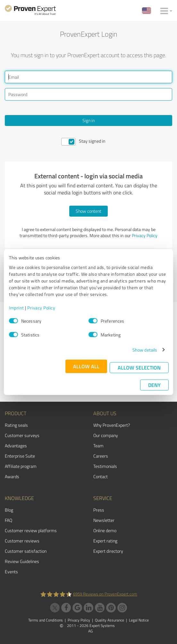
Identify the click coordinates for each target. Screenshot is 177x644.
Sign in (88, 120)
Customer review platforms (31, 530)
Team (98, 446)
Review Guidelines (22, 561)
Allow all (86, 366)
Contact (101, 476)
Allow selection (139, 367)
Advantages (16, 446)
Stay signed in (92, 141)
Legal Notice (139, 620)
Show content (88, 211)
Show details (145, 350)
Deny (154, 385)
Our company (106, 435)
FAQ (8, 520)
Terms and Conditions (46, 620)
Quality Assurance (110, 620)
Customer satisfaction (26, 551)
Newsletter (104, 520)
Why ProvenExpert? (112, 425)
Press (99, 510)
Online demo (105, 530)
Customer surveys (22, 435)
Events (11, 572)
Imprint (17, 308)
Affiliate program (21, 466)
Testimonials (105, 466)
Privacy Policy (41, 308)
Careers (101, 456)
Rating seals (16, 425)
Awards (12, 476)
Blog (9, 510)
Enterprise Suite (20, 456)
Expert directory (108, 551)
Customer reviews (22, 541)
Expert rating (105, 541)
